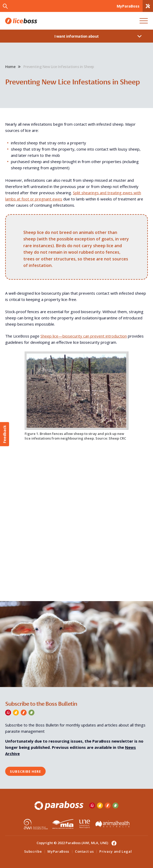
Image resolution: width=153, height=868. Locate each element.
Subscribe (33, 851)
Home (10, 67)
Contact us (84, 851)
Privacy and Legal (116, 851)
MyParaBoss (58, 851)
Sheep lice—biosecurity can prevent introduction (84, 336)
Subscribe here (25, 771)
